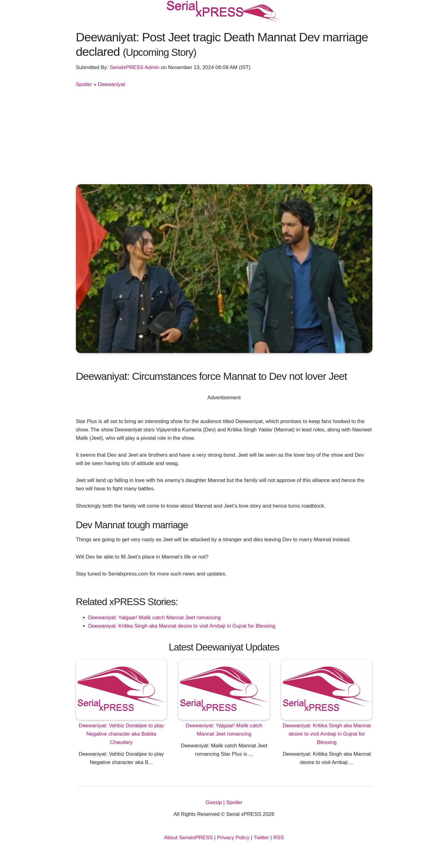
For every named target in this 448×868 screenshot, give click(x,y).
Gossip (214, 802)
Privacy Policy (233, 838)
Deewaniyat (111, 84)
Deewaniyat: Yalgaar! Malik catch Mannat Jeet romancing (155, 618)
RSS (279, 838)
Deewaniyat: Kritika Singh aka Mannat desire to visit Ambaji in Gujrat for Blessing (182, 626)
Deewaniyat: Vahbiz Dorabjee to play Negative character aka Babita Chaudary (121, 734)
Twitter (262, 838)
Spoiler (84, 84)
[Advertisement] (224, 135)
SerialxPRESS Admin (134, 67)
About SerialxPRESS (188, 838)
